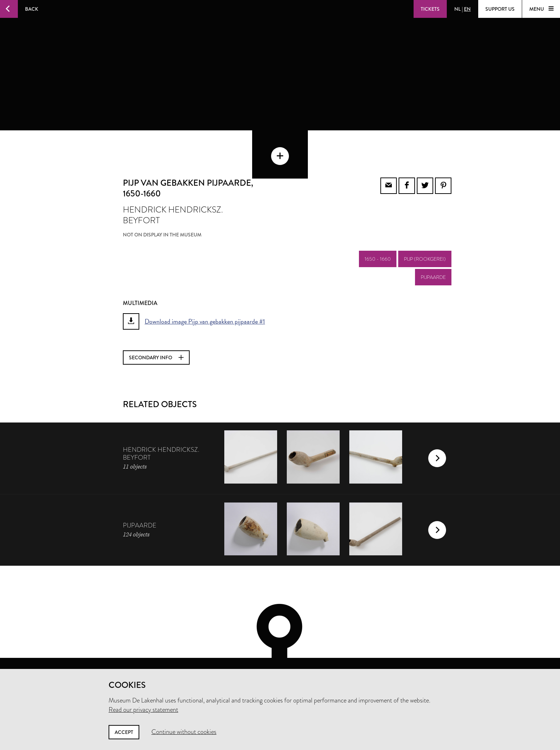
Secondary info (156, 328)
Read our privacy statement (143, 710)
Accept (124, 732)
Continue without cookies (184, 732)
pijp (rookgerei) (425, 230)
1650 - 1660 (378, 230)
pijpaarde (433, 248)
